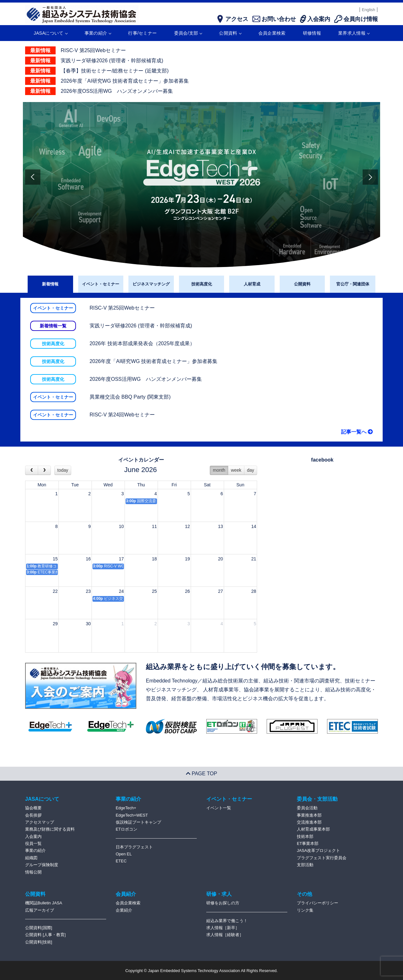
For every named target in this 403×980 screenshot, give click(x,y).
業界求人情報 (354, 33)
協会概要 (33, 808)
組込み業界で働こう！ (227, 921)
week (236, 470)
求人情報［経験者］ (225, 935)
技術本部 (305, 836)
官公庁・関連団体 (353, 284)
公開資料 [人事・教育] (45, 935)
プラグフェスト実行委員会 (322, 858)
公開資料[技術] (39, 942)
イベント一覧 (219, 808)
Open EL (124, 854)
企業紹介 (124, 910)
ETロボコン (126, 829)
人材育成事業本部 (313, 829)
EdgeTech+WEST (132, 815)
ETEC (121, 861)
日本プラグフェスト (134, 847)
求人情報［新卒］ (223, 928)
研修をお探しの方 (223, 903)
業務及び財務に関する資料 (50, 829)
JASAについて (50, 33)
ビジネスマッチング (151, 284)
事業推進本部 (309, 815)
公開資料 (230, 33)
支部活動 (305, 865)
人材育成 (252, 284)
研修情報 (312, 33)
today (63, 470)
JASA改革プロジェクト (318, 850)
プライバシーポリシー (318, 903)
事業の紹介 (98, 33)
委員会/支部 (188, 33)
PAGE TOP (201, 774)
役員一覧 (33, 843)
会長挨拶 (33, 815)
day (251, 470)
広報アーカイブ (40, 910)
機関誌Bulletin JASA (44, 903)
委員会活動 (307, 808)
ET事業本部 (308, 843)
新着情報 (50, 284)
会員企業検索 (272, 33)
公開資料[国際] (39, 928)
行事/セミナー (142, 33)
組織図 (31, 858)
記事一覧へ (357, 432)
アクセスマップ (40, 822)
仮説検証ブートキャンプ (138, 822)
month (219, 470)
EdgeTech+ (126, 808)
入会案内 (33, 836)
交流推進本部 (309, 822)
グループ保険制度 (42, 865)
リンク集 (305, 910)
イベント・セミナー (101, 284)
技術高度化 (202, 284)
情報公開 (33, 872)
